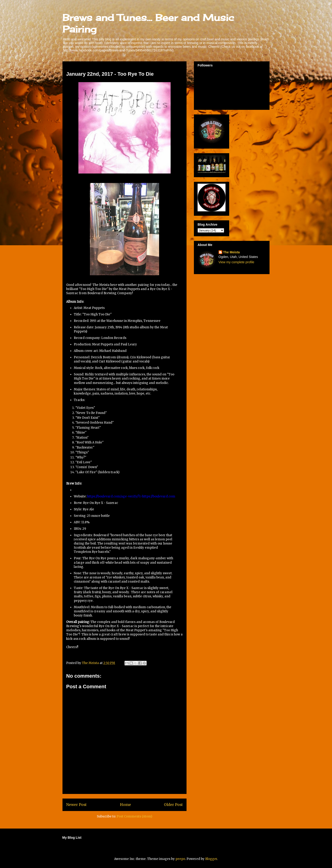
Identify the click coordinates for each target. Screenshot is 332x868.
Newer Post (76, 805)
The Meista (231, 252)
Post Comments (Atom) (134, 816)
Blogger (211, 859)
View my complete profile (236, 262)
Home (125, 805)
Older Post (173, 805)
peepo (180, 859)
